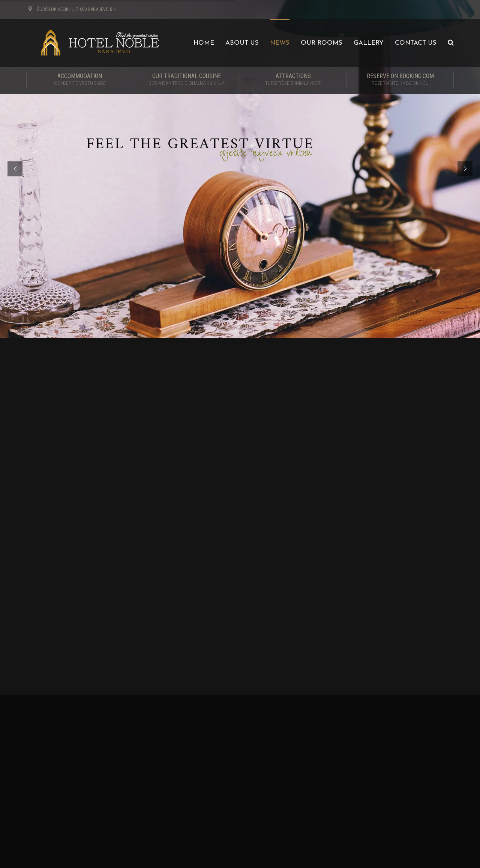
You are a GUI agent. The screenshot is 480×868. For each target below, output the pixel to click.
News (280, 43)
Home (204, 43)
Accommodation (80, 80)
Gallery (369, 43)
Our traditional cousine (186, 80)
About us (242, 43)
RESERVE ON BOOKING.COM (400, 80)
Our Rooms (322, 43)
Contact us (416, 43)
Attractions (293, 80)
